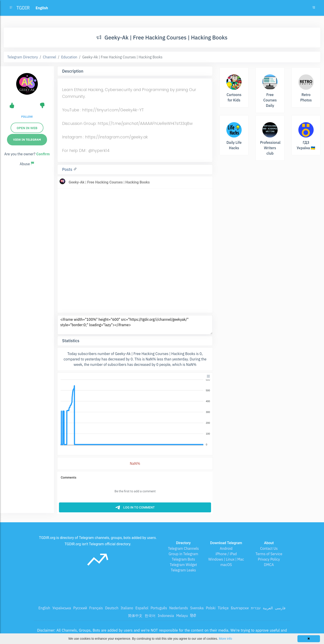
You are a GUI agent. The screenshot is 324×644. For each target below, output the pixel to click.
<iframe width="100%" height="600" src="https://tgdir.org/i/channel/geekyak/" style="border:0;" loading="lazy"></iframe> (135, 325)
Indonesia (166, 616)
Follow (27, 117)
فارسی (280, 608)
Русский (80, 608)
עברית (256, 608)
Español (142, 608)
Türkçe (223, 608)
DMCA (269, 565)
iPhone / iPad (226, 554)
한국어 (150, 616)
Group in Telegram (183, 554)
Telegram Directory (22, 57)
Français (96, 608)
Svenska (197, 608)
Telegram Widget (183, 565)
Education (69, 57)
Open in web (27, 128)
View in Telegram (27, 140)
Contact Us (269, 548)
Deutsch (112, 608)
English (44, 608)
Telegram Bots (183, 559)
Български (240, 608)
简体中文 (135, 616)
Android (226, 548)
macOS (226, 565)
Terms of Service (269, 554)
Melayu (182, 616)
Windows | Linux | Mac (226, 559)
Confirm (43, 154)
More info (225, 639)
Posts (68, 169)
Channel (50, 57)
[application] (135, 412)
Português (159, 608)
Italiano (127, 608)
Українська (62, 608)
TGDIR (23, 8)
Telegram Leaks (183, 570)
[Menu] (208, 376)
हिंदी (193, 616)
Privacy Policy (269, 559)
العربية (268, 608)
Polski (211, 608)
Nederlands (179, 608)
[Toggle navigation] (314, 8)
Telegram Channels (183, 548)
